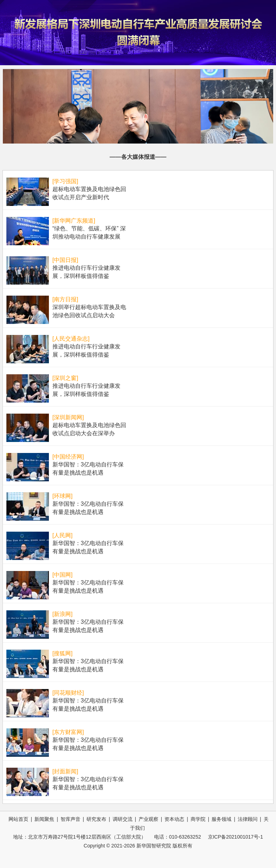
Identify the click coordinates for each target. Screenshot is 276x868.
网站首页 (18, 819)
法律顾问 (248, 819)
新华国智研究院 (154, 846)
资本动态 (174, 819)
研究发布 (96, 819)
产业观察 (148, 819)
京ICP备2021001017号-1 (236, 837)
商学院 (198, 819)
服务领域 (221, 819)
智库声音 (71, 819)
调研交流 (123, 819)
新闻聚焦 (44, 819)
